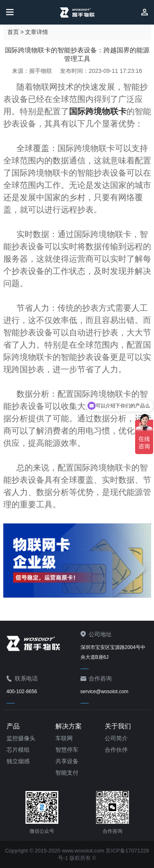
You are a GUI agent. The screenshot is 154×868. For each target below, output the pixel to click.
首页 (13, 32)
